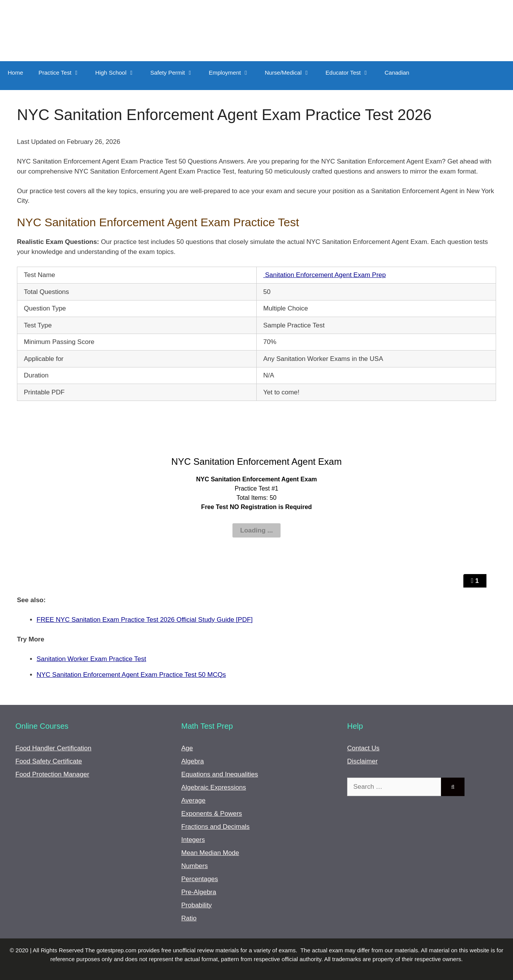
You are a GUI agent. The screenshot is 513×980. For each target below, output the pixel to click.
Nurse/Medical (291, 73)
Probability (196, 905)
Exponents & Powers (212, 814)
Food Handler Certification (53, 748)
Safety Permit (176, 73)
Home (15, 73)
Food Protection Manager (52, 774)
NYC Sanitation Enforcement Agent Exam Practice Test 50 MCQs (131, 675)
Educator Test (351, 73)
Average (193, 801)
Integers (193, 840)
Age (187, 748)
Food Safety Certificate (49, 761)
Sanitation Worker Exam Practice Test (91, 659)
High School (119, 73)
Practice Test (63, 73)
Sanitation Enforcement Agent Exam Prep (324, 275)
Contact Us (363, 748)
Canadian (397, 73)
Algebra (193, 761)
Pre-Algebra (199, 892)
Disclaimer (362, 761)
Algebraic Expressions (214, 787)
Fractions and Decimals (216, 827)
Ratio (189, 918)
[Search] (453, 787)
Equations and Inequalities (220, 774)
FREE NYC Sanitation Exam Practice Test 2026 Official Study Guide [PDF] (145, 620)
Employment (233, 73)
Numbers (195, 866)
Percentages (200, 879)
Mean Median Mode (210, 853)
